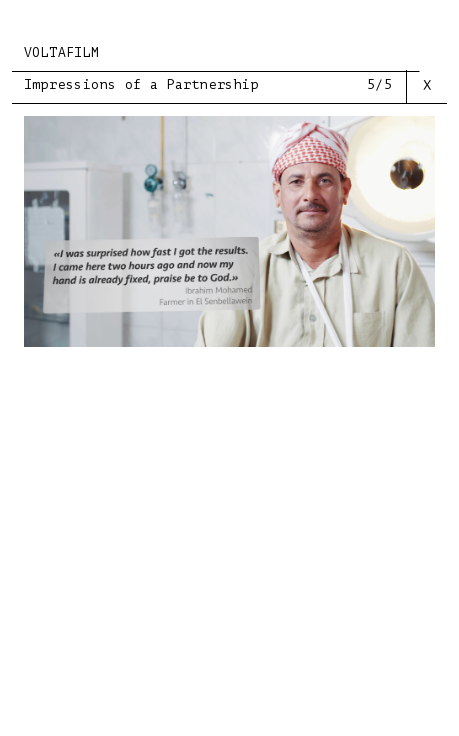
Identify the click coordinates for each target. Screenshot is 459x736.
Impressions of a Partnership (141, 84)
